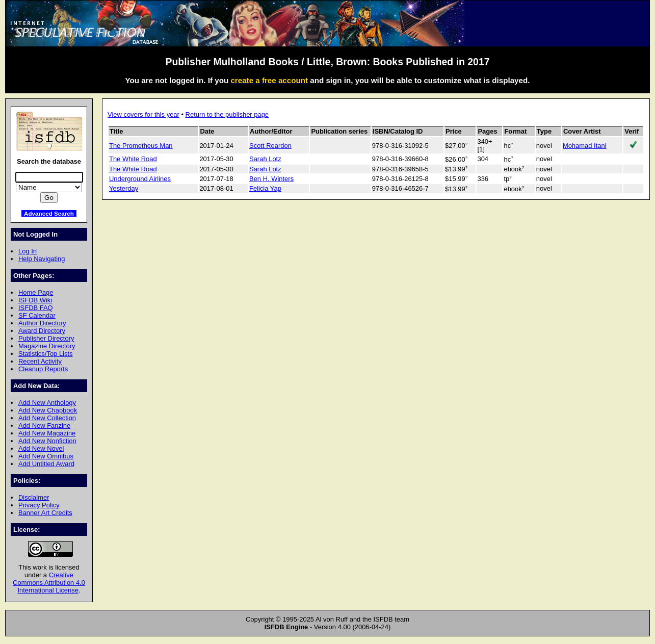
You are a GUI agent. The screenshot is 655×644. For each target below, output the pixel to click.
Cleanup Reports (43, 369)
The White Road (133, 159)
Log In (28, 251)
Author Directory (42, 323)
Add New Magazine (47, 433)
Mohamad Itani (585, 146)
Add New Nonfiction (47, 441)
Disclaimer (34, 497)
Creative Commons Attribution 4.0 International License (49, 583)
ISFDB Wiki (35, 300)
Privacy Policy (39, 505)
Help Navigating (42, 259)
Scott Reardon (270, 146)
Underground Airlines (140, 179)
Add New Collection (47, 418)
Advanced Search (49, 213)
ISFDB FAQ (36, 308)
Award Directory (42, 331)
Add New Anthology (47, 403)
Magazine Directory (47, 346)
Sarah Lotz (265, 159)
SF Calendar (37, 315)
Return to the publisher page (227, 114)
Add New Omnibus (46, 456)
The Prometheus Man (141, 146)
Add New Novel (41, 448)
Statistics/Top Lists (46, 354)
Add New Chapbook (48, 410)
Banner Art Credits (45, 513)
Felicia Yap (265, 188)
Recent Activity (40, 361)
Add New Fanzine (44, 426)
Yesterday (124, 188)
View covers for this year (143, 114)
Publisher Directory (46, 338)
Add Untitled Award (46, 464)
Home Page (36, 292)
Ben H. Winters (271, 179)
